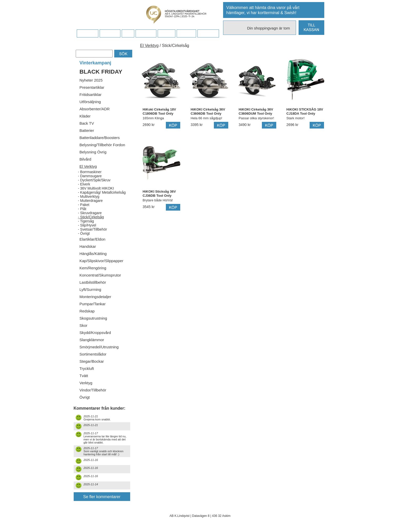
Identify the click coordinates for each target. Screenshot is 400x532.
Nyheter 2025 (91, 80)
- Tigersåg (86, 221)
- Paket (84, 205)
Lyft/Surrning (91, 289)
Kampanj (186, 34)
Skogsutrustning (93, 318)
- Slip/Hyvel (87, 225)
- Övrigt (84, 233)
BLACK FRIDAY (101, 72)
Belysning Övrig (93, 152)
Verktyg (86, 383)
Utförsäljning (90, 102)
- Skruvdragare (90, 213)
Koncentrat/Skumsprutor (100, 275)
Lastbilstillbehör (93, 282)
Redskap (87, 311)
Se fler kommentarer (102, 497)
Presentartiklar (92, 87)
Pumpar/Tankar (93, 304)
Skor (84, 325)
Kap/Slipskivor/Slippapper (102, 261)
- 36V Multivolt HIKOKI (96, 188)
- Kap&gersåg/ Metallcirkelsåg (102, 192)
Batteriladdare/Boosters (100, 138)
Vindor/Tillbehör (93, 390)
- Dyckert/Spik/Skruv (94, 180)
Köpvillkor (110, 34)
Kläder (85, 116)
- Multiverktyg (89, 196)
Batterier (87, 130)
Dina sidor (208, 34)
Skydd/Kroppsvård (95, 333)
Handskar (88, 246)
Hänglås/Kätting (93, 254)
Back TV (87, 123)
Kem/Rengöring (93, 268)
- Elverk (84, 184)
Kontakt (166, 34)
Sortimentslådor (93, 354)
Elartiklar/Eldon (93, 239)
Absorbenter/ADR (95, 109)
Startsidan (87, 34)
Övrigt (85, 397)
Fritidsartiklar (91, 95)
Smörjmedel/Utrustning (99, 347)
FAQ (128, 34)
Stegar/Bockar (92, 361)
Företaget (146, 34)
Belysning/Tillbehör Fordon (102, 145)
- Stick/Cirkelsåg (91, 217)
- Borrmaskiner (90, 172)
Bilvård (85, 159)
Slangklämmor (92, 340)
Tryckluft (87, 368)
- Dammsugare (90, 176)
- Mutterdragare (90, 201)
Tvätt (84, 376)
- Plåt (82, 209)
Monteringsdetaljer (95, 297)
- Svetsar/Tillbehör (93, 229)
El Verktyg (88, 166)
